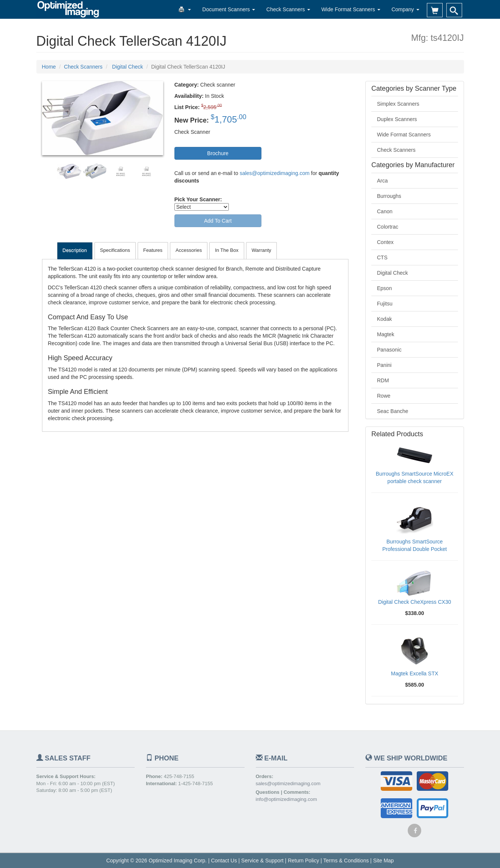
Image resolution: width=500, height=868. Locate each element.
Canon (385, 211)
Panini (384, 365)
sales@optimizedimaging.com (275, 173)
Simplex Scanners (398, 104)
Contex (385, 242)
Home (49, 67)
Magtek (386, 334)
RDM (383, 380)
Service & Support (262, 861)
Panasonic (389, 350)
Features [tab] (153, 250)
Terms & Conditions (346, 861)
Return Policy (303, 861)
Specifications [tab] (115, 250)
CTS (382, 257)
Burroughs (389, 196)
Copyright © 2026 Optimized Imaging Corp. (156, 861)
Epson (384, 288)
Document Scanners (229, 9)
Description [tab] (75, 250)
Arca (382, 181)
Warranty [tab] (261, 250)
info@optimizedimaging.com (287, 799)
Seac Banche (393, 411)
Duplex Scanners (397, 119)
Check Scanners (288, 9)
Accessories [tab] (189, 250)
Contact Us (224, 861)
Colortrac (388, 227)
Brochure (218, 153)
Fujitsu (385, 304)
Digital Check (392, 273)
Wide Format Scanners (351, 9)
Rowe (384, 396)
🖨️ (185, 9)
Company (405, 9)
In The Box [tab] (227, 250)
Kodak (384, 319)
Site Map (384, 861)
